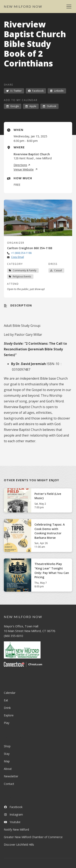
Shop (7, 746)
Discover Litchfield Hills (19, 845)
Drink (7, 708)
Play (7, 723)
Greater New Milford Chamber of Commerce (33, 837)
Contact (9, 784)
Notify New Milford (16, 829)
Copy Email (18, 257)
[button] (68, 7)
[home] (23, 7)
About (8, 769)
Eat (6, 700)
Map (7, 761)
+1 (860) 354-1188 (21, 253)
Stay (7, 754)
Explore (9, 715)
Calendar (10, 693)
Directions (22, 165)
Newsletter (11, 776)
